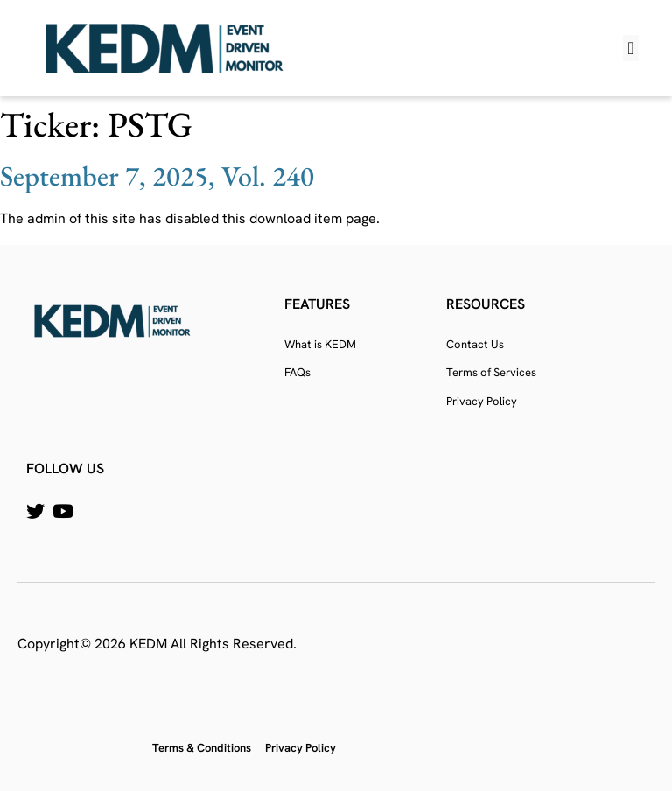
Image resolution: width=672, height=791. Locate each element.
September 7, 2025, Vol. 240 (157, 176)
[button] (630, 48)
